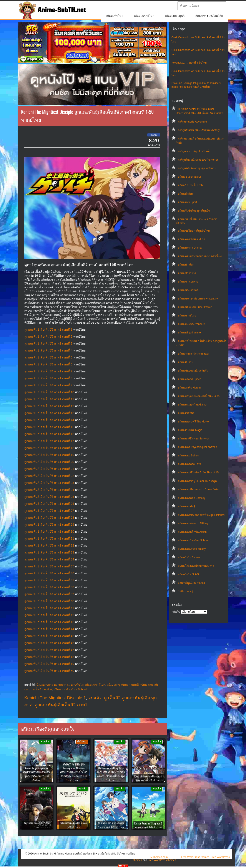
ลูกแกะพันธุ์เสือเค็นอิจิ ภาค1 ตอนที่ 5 (48, 357)
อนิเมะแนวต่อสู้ (186, 506)
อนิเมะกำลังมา (186, 194)
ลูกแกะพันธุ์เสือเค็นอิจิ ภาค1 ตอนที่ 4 (48, 350)
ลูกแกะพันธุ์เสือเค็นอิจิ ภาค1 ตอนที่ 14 (49, 420)
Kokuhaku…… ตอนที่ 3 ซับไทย (189, 63)
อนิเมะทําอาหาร (187, 273)
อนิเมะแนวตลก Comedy (192, 498)
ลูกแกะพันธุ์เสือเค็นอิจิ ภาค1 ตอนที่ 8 (48, 378)
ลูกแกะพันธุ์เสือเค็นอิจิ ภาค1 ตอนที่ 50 (49, 671)
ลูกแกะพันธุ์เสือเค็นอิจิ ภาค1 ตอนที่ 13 (49, 413)
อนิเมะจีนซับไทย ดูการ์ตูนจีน (194, 211)
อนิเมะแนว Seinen (189, 456)
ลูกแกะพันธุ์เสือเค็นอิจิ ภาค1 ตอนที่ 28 (49, 518)
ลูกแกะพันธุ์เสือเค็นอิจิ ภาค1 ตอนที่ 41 (49, 608)
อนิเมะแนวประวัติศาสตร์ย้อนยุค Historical (202, 515)
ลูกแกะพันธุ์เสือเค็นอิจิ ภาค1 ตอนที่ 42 (49, 615)
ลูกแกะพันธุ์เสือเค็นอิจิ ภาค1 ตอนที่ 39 (49, 594)
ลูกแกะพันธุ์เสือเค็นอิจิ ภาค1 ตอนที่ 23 (49, 483)
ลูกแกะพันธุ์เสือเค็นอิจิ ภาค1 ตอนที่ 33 (49, 552)
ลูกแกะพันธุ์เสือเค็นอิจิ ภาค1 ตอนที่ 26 (49, 504)
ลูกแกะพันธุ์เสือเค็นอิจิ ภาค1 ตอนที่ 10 (49, 392)
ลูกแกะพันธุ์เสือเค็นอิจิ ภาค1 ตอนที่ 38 (49, 587)
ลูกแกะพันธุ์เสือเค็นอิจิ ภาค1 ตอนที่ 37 (49, 580)
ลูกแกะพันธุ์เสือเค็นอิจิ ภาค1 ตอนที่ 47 (49, 650)
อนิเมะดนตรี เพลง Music (192, 239)
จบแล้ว (95, 698)
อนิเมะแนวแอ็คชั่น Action (192, 532)
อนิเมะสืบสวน (186, 362)
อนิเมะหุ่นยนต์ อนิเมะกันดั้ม (193, 371)
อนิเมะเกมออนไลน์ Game (192, 405)
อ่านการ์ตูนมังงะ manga (191, 583)
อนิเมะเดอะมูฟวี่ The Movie (193, 422)
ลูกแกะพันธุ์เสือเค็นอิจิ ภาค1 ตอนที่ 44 (49, 629)
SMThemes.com (158, 857)
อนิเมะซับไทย (115, 16)
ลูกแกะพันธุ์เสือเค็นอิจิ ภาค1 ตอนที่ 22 (49, 476)
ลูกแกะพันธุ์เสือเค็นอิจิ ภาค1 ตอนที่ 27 (49, 511)
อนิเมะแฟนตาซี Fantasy (192, 549)
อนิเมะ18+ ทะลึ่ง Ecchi (191, 185)
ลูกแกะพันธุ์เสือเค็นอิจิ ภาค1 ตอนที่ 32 (49, 545)
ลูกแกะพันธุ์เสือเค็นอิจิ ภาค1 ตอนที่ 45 (49, 636)
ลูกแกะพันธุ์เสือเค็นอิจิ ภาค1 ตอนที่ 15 (49, 427)
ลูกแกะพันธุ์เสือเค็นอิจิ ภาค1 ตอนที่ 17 (49, 441)
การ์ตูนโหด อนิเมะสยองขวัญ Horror (198, 160)
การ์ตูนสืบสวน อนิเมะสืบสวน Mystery (199, 130)
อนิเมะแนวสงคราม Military (193, 523)
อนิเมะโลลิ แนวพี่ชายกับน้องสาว (196, 566)
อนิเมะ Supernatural (189, 177)
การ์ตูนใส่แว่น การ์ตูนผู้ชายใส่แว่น (197, 168)
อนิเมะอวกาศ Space (189, 379)
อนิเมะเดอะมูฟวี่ (175, 16)
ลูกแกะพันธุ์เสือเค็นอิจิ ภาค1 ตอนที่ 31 (49, 538)
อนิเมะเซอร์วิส (186, 413)
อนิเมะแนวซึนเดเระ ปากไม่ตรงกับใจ (198, 490)
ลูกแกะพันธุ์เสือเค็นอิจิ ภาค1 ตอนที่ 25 (49, 497)
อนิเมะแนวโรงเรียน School (193, 540)
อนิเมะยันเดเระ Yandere (191, 324)
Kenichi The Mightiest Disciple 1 (55, 698)
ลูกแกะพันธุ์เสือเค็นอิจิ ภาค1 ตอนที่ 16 (49, 434)
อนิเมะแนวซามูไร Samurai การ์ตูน (197, 481)
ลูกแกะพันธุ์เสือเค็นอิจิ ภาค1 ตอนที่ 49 (49, 664)
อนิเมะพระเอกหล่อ (188, 290)
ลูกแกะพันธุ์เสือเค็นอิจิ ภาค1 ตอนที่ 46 (49, 643)
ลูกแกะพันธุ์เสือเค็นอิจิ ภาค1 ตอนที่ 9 (48, 385)
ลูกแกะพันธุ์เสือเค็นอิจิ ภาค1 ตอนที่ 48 (49, 657)
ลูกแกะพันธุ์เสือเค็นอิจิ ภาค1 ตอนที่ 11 (49, 399)
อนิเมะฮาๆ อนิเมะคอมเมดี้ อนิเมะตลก (199, 396)
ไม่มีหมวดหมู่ (185, 591)
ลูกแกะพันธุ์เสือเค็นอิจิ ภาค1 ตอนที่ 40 (49, 601)
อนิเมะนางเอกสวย (188, 282)
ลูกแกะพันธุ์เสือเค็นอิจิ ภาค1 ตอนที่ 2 (48, 336)
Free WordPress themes (195, 857)
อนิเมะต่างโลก (186, 265)
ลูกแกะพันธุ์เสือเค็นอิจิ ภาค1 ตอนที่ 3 (48, 343)
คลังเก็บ (176, 612)
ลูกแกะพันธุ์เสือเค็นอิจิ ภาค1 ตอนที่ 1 (48, 330)
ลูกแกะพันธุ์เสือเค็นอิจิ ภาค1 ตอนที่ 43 (49, 622)
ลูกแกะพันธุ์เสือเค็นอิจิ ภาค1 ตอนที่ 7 (48, 371)
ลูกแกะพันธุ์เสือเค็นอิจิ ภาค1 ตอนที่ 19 (49, 455)
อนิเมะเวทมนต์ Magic (190, 430)
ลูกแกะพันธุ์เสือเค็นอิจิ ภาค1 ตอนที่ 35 (49, 566)
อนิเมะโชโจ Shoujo (189, 557)
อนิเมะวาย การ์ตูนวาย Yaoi (193, 354)
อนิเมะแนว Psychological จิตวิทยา (198, 447)
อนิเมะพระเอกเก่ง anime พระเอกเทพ (198, 299)
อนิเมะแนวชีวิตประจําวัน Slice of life (199, 473)
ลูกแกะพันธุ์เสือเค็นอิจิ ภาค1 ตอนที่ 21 (49, 469)
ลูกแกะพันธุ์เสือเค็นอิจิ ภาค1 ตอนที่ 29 (49, 525)
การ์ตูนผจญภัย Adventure (192, 122)
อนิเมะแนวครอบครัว (189, 464)
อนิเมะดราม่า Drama (190, 248)
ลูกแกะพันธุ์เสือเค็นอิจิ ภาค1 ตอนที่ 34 (49, 559)
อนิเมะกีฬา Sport (187, 202)
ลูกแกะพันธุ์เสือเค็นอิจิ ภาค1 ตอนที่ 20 (49, 462)
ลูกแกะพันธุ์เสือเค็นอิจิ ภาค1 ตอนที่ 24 (49, 490)
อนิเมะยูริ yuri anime (189, 333)
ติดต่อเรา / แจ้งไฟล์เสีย (209, 16)
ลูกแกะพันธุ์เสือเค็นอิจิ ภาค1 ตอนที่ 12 (49, 406)
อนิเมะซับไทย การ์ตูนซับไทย (194, 231)
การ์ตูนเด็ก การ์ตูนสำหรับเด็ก (194, 151)
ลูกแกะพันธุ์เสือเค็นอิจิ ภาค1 (61, 705)
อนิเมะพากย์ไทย (144, 16)
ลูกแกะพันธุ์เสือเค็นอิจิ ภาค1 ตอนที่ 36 (49, 573)
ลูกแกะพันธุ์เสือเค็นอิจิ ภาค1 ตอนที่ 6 (48, 364)
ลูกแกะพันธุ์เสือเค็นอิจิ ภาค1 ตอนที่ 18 (49, 448)
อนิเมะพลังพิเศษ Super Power (195, 307)
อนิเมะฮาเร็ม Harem (189, 388)
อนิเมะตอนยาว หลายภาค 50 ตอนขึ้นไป (200, 256)
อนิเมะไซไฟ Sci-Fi (188, 574)
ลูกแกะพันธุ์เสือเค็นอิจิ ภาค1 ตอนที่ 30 (49, 532)
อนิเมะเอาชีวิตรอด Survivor (193, 439)
